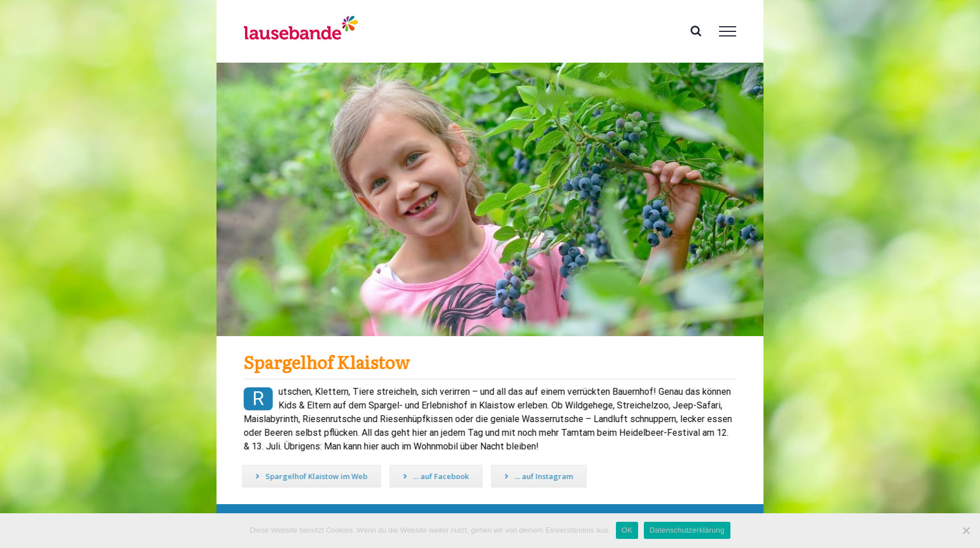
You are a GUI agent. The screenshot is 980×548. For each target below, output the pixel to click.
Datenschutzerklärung (687, 530)
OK (627, 530)
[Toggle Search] (696, 31)
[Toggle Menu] (728, 31)
